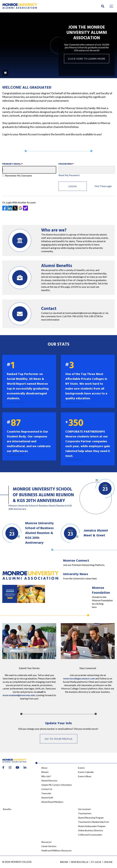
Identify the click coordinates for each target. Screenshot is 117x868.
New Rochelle (80, 862)
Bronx (64, 862)
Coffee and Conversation (90, 835)
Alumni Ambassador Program (92, 826)
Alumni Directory (49, 781)
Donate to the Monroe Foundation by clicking (102, 600)
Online (108, 862)
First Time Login (103, 186)
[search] (103, 6)
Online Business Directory (90, 830)
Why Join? (46, 776)
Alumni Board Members (52, 802)
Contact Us (47, 789)
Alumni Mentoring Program (91, 818)
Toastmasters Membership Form (93, 822)
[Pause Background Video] (5, 73)
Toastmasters (85, 813)
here (94, 607)
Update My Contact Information (57, 785)
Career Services (49, 846)
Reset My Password (69, 175)
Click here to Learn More (87, 59)
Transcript (46, 793)
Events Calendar (86, 772)
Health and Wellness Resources (56, 850)
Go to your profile (59, 739)
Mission (45, 772)
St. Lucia (96, 862)
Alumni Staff (47, 798)
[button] (112, 6)
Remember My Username (18, 175)
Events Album (85, 776)
